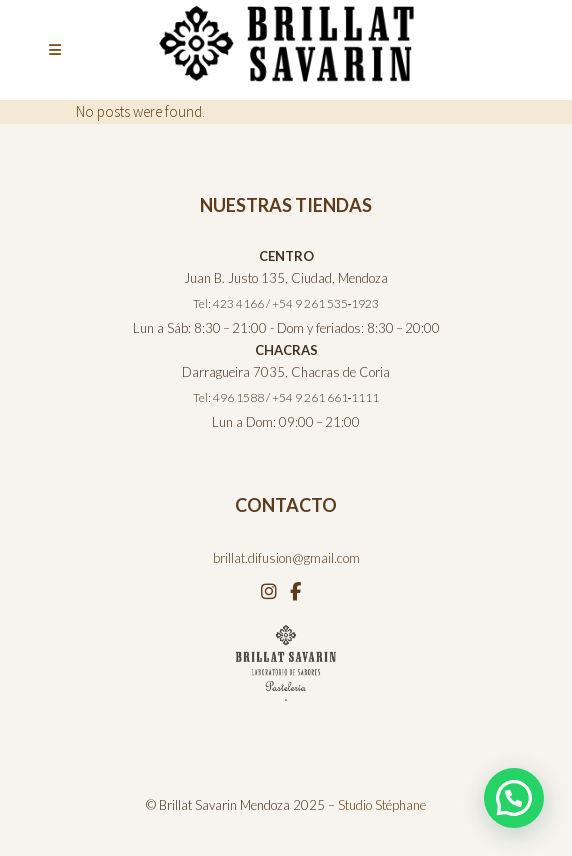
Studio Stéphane (382, 805)
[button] (514, 798)
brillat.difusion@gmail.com (286, 558)
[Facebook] (295, 591)
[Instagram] (270, 591)
